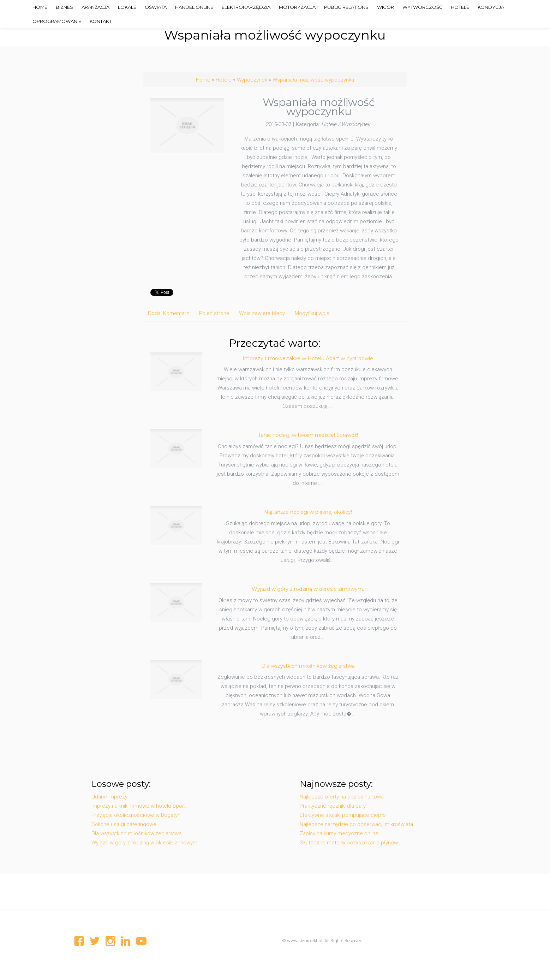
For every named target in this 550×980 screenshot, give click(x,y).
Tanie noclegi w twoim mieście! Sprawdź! (308, 435)
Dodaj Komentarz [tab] (169, 313)
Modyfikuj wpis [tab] (312, 313)
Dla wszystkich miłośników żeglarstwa (308, 666)
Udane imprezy (109, 797)
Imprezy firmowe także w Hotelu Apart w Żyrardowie (308, 358)
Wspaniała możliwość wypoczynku (313, 80)
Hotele (224, 80)
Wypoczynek (252, 80)
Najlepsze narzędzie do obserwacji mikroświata (356, 824)
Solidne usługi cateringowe (124, 824)
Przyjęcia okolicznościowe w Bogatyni (136, 815)
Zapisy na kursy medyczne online (339, 833)
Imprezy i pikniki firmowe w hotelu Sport (139, 806)
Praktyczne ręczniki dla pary (333, 806)
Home (203, 80)
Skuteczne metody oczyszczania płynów (349, 843)
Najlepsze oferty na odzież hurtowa (342, 797)
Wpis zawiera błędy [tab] (262, 313)
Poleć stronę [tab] (214, 313)
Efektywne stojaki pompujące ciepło (343, 815)
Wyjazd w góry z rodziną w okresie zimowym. (308, 589)
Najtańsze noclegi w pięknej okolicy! (308, 512)
